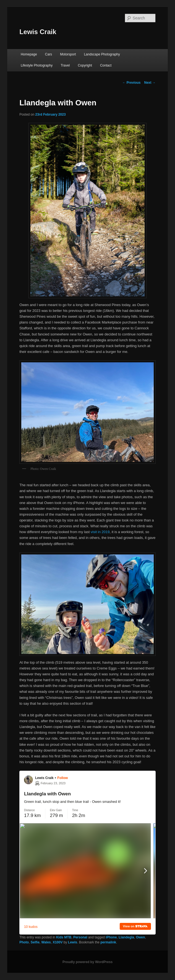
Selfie (35, 942)
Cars (49, 54)
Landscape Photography (102, 54)
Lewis (73, 942)
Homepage (29, 54)
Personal (80, 937)
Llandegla (126, 937)
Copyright (85, 65)
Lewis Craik (38, 32)
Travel (65, 65)
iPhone (111, 937)
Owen (141, 937)
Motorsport (68, 54)
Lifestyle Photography (37, 65)
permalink (108, 942)
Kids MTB (64, 937)
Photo (24, 942)
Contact (106, 65)
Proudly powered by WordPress (87, 962)
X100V (58, 942)
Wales (46, 942)
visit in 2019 (100, 532)
